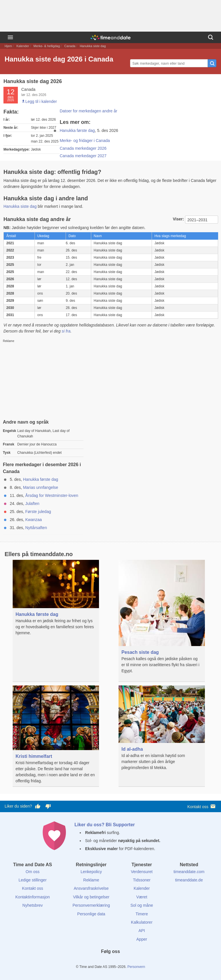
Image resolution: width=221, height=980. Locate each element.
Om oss (33, 872)
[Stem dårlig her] (48, 806)
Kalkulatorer (142, 922)
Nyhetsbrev (33, 905)
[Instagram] (120, 962)
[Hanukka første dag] (56, 602)
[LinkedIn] (110, 962)
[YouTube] (130, 962)
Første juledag (38, 512)
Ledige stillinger (33, 880)
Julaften (32, 504)
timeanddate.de (189, 880)
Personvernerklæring (91, 905)
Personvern (136, 967)
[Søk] (211, 37)
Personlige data (91, 914)
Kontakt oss (202, 806)
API (142, 931)
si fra (66, 331)
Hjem (8, 46)
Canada (70, 46)
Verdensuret (142, 872)
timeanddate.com (189, 872)
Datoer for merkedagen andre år (88, 111)
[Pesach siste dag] (162, 621)
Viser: (179, 219)
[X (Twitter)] (101, 962)
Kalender (23, 46)
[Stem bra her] (38, 806)
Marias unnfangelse (41, 487)
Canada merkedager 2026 (83, 148)
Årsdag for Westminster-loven (52, 495)
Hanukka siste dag (20, 206)
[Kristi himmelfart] (56, 736)
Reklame (91, 880)
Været (142, 897)
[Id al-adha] (162, 732)
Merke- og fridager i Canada (85, 141)
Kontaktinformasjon (33, 897)
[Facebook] (91, 962)
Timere (142, 914)
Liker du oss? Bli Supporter (105, 825)
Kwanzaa (34, 520)
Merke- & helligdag (47, 46)
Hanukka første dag (77, 130)
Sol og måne (142, 905)
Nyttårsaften (36, 528)
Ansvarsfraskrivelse (91, 888)
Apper (142, 939)
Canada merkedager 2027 (83, 156)
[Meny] (10, 37)
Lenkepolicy (91, 872)
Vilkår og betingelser (91, 897)
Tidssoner (142, 880)
